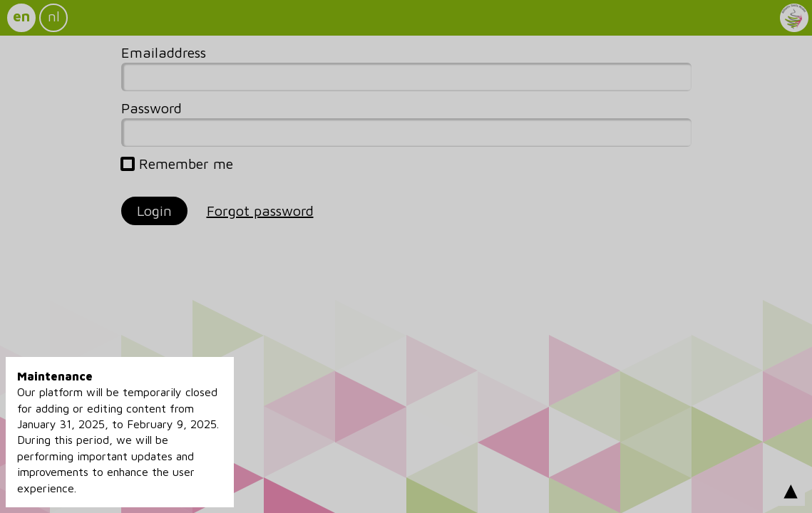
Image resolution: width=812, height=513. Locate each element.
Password (151, 108)
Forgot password (260, 211)
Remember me (177, 164)
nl (54, 16)
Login (154, 211)
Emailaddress (164, 52)
